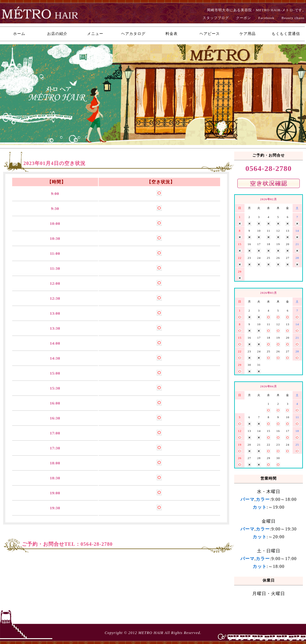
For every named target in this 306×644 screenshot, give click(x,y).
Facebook (266, 18)
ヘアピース (210, 34)
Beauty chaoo (293, 18)
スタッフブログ (216, 18)
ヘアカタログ (133, 34)
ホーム (19, 34)
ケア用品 (248, 34)
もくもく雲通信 (286, 34)
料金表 (172, 34)
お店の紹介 (57, 34)
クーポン (244, 18)
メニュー (95, 34)
